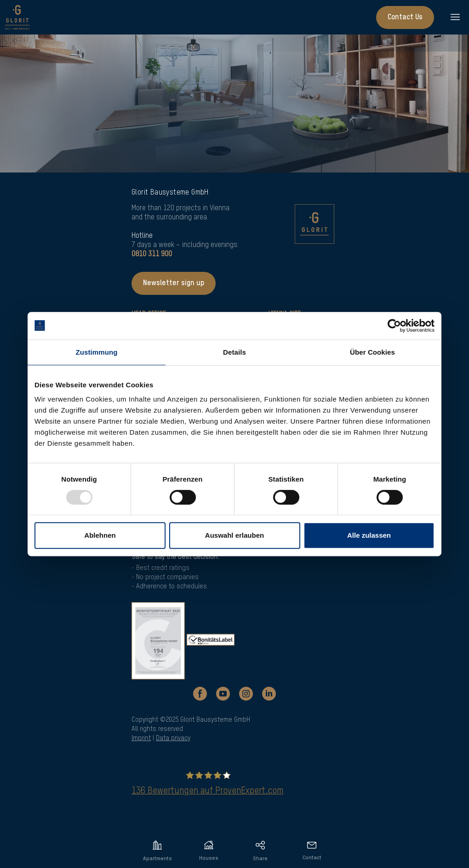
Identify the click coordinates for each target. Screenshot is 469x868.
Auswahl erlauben (234, 535)
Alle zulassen (369, 535)
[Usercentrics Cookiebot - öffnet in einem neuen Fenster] (394, 326)
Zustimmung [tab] (97, 352)
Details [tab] (234, 352)
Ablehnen (100, 535)
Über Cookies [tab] (372, 352)
